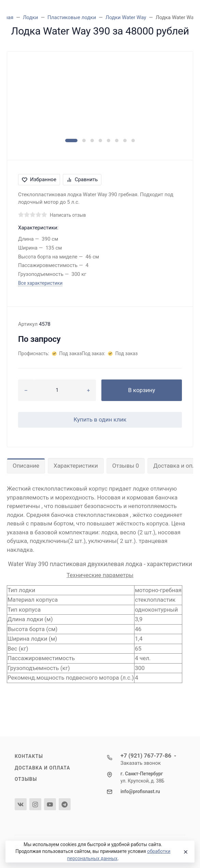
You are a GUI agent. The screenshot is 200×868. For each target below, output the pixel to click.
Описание (26, 466)
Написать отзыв (68, 215)
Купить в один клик (100, 419)
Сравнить (82, 179)
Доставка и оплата (42, 768)
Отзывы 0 (126, 466)
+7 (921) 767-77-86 (146, 756)
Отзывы (26, 779)
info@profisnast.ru (140, 791)
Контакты (29, 756)
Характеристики (76, 466)
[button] (71, 141)
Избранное (39, 179)
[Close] (184, 852)
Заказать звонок (141, 763)
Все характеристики (40, 283)
